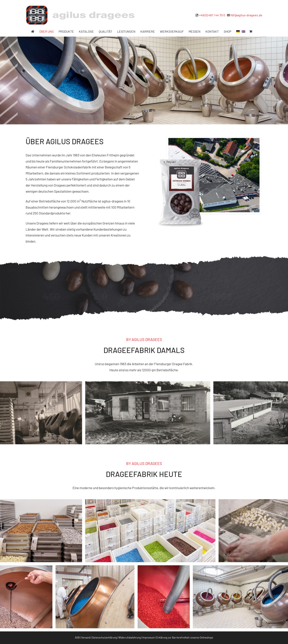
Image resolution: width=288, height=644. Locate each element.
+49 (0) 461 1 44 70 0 (212, 15)
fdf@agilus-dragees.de (247, 15)
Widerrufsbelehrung (130, 638)
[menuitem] (238, 31)
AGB (77, 638)
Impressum (149, 638)
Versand (86, 638)
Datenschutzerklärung (104, 638)
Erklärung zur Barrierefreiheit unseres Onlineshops (185, 638)
